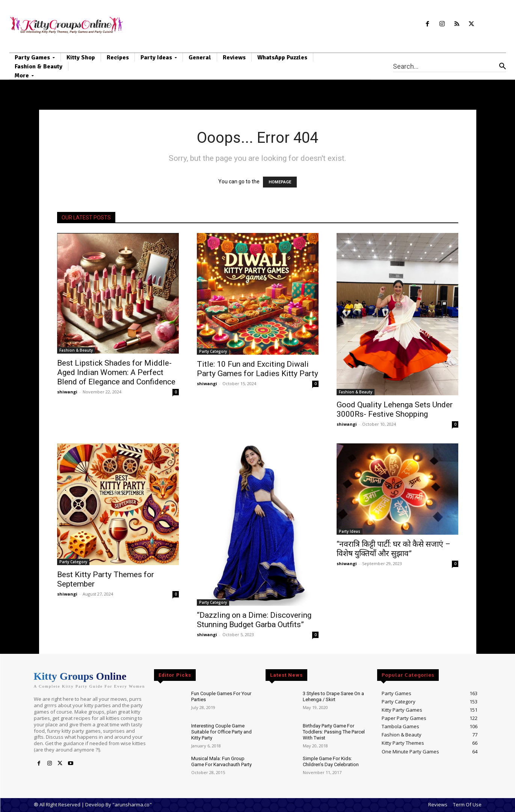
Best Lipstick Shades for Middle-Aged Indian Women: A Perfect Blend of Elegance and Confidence (116, 372)
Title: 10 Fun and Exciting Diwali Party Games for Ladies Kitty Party (257, 369)
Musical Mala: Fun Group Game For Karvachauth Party (221, 761)
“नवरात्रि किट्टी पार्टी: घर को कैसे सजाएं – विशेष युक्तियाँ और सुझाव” (393, 549)
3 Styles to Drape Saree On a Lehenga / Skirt (333, 696)
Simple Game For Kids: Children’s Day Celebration (331, 761)
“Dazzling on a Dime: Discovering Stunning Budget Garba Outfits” (254, 620)
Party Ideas (350, 531)
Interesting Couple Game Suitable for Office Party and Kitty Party (221, 732)
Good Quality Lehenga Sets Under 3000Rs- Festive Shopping (395, 409)
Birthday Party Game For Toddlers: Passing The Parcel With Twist (334, 732)
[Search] (503, 66)
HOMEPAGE (280, 182)
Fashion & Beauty (76, 350)
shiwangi (67, 392)
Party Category (213, 351)
